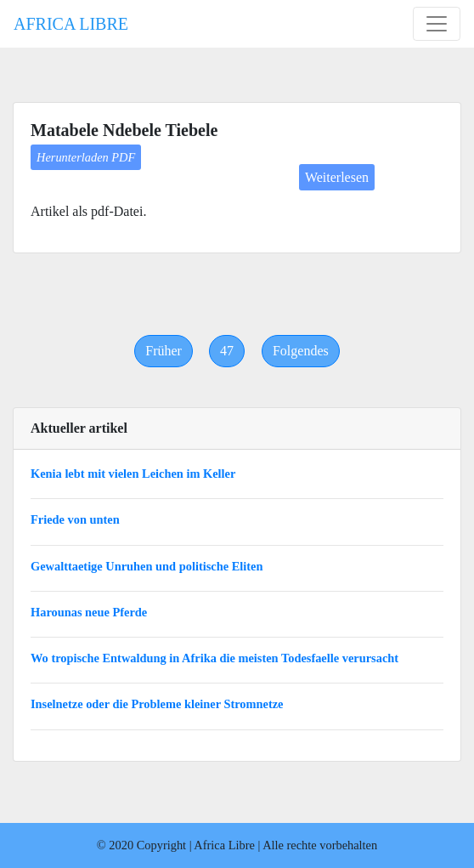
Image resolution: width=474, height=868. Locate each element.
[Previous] (164, 351)
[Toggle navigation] (437, 24)
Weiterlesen (337, 177)
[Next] (301, 351)
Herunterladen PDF (86, 157)
